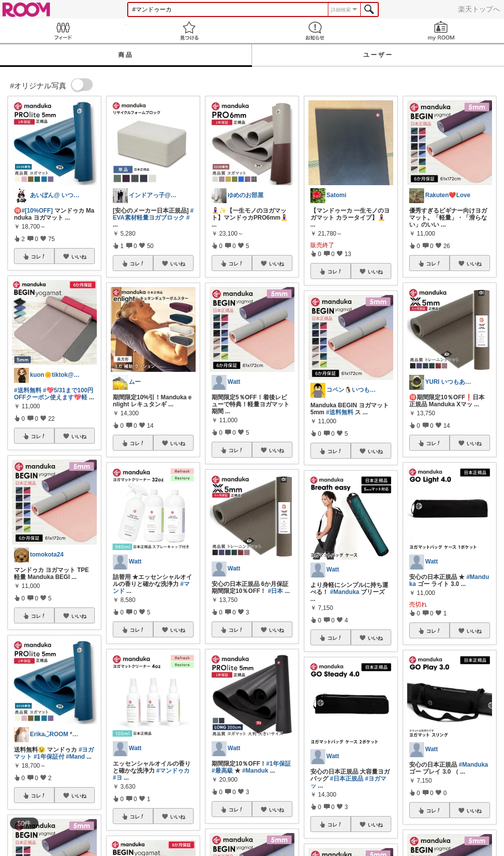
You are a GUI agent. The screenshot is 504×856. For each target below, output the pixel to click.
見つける (189, 31)
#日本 (276, 591)
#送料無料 (28, 390)
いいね (79, 257)
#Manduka (345, 592)
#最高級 (222, 771)
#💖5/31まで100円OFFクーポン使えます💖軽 (54, 394)
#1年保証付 (49, 757)
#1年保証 (278, 764)
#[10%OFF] (37, 211)
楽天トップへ (479, 9)
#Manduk (255, 771)
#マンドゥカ (173, 771)
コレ (38, 257)
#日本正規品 (347, 779)
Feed (63, 31)
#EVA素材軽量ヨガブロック (153, 214)
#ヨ (118, 778)
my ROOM (441, 31)
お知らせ (315, 31)
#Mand (75, 757)
